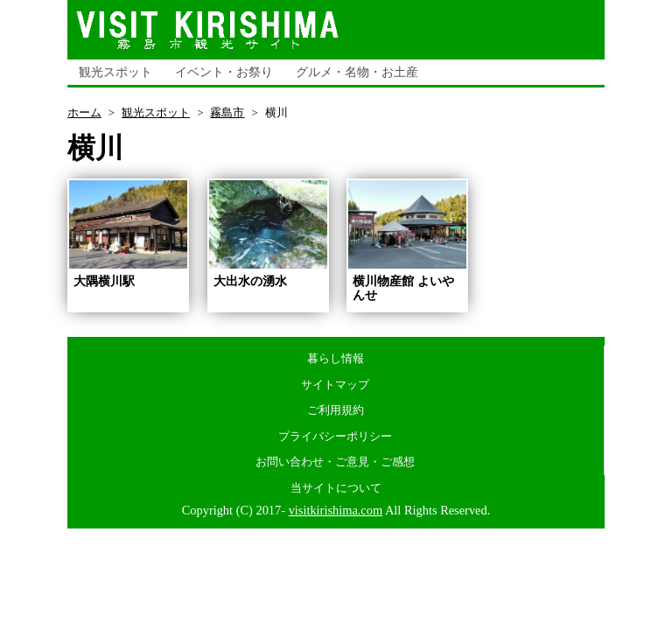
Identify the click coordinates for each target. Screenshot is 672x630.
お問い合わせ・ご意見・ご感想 (335, 462)
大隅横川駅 (104, 281)
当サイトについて (336, 488)
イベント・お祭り (224, 72)
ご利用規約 (336, 410)
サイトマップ (335, 385)
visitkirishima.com (336, 510)
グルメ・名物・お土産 (357, 72)
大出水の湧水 (250, 281)
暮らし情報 (336, 358)
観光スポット (115, 72)
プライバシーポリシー (335, 436)
